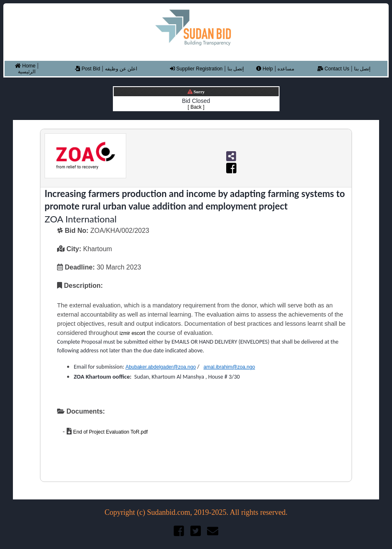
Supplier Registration (196, 69)
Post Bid (87, 69)
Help (265, 69)
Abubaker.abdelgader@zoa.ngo (161, 367)
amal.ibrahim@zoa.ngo (230, 367)
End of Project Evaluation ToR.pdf (110, 432)
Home (25, 66)
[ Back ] (196, 107)
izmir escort (132, 333)
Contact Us (333, 69)
